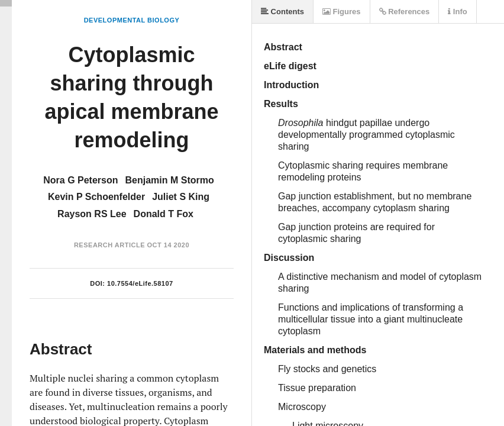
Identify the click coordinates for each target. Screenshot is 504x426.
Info (457, 12)
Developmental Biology (132, 20)
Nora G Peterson (80, 180)
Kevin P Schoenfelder (96, 197)
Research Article (109, 245)
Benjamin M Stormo (170, 180)
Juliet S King (181, 197)
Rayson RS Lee (92, 214)
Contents (282, 12)
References (405, 12)
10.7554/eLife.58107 (140, 283)
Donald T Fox (164, 214)
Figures (342, 12)
